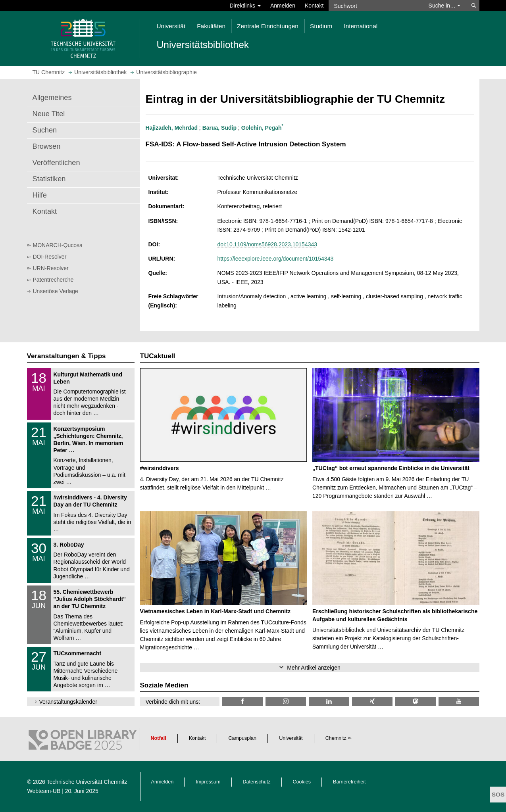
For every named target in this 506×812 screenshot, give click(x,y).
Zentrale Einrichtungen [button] (268, 26)
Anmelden (283, 6)
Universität (291, 738)
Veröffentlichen (56, 163)
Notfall (159, 738)
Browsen (47, 146)
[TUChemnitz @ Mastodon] (416, 702)
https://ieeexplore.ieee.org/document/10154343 (276, 259)
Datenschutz (257, 782)
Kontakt (314, 6)
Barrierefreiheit (349, 782)
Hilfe (40, 195)
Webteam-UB (44, 791)
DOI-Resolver (50, 257)
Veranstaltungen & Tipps (66, 356)
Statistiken (49, 179)
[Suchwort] (375, 6)
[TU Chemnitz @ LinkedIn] (329, 702)
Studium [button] (321, 26)
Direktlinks (245, 6)
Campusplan (242, 738)
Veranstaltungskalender (68, 702)
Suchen (45, 130)
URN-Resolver (51, 268)
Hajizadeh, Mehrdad (172, 128)
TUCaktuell (158, 356)
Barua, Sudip (219, 128)
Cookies (302, 782)
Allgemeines (52, 98)
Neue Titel (49, 114)
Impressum (208, 782)
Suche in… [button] (444, 6)
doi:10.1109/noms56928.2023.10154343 (267, 244)
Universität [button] (171, 26)
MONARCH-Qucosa (58, 245)
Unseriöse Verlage (56, 291)
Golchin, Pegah (262, 128)
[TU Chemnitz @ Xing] (372, 702)
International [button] (361, 26)
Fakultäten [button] (211, 26)
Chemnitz (336, 738)
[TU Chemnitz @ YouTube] (459, 702)
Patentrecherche (53, 280)
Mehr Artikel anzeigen (314, 668)
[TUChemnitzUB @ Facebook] (242, 702)
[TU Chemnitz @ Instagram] (286, 702)
